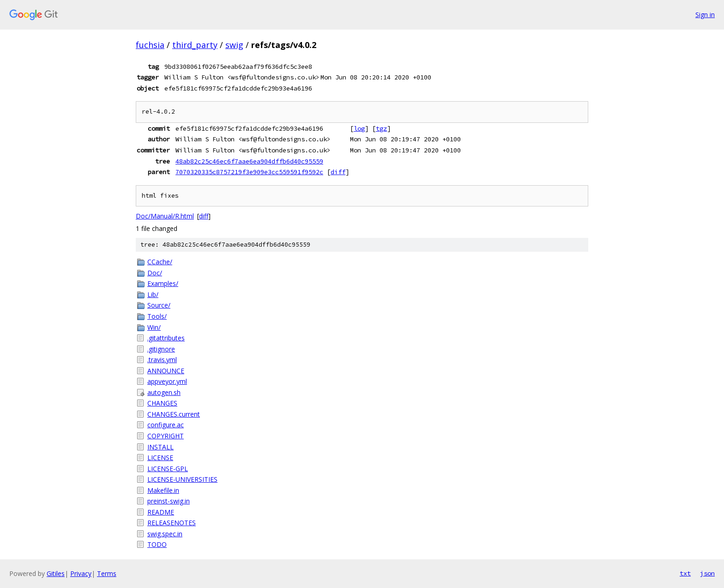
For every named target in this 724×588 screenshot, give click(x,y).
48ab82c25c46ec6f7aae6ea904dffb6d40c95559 (249, 161)
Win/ (154, 327)
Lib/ (153, 294)
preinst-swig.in (169, 501)
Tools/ (157, 316)
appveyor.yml (167, 381)
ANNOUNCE (166, 371)
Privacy (81, 573)
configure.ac (166, 425)
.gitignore (161, 349)
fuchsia (150, 45)
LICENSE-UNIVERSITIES (182, 479)
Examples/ (163, 283)
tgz (381, 128)
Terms (107, 573)
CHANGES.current (174, 414)
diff (338, 172)
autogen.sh (164, 392)
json (707, 573)
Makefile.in (163, 490)
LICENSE (160, 458)
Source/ (159, 305)
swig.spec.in (165, 534)
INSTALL (160, 447)
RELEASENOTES (172, 523)
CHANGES (162, 403)
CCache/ (160, 262)
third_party (195, 45)
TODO (157, 544)
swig (234, 45)
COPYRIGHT (166, 436)
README (161, 512)
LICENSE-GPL (168, 469)
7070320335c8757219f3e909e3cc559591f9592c (249, 172)
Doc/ (155, 273)
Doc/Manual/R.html (165, 216)
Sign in (705, 15)
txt (685, 573)
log (359, 128)
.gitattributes (166, 338)
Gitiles (56, 573)
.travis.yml (162, 360)
